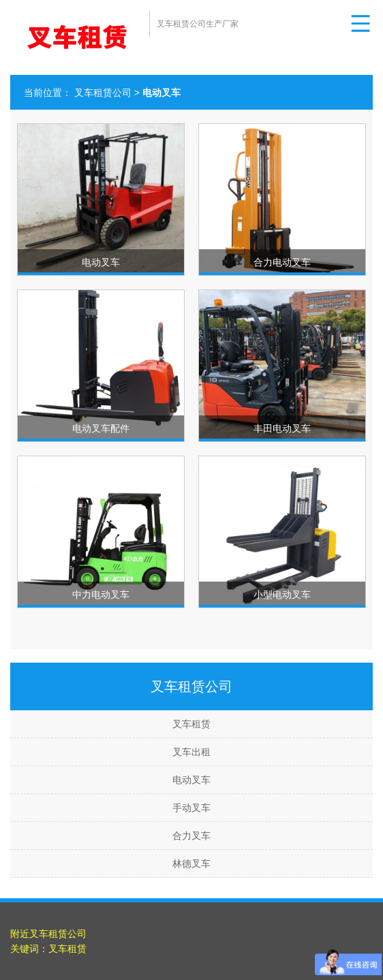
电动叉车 (101, 262)
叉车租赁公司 (103, 93)
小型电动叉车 (282, 595)
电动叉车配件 (101, 428)
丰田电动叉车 (282, 428)
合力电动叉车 (282, 262)
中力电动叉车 (101, 595)
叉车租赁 (191, 724)
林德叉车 (191, 864)
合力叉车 (191, 836)
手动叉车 (191, 808)
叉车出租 (191, 752)
